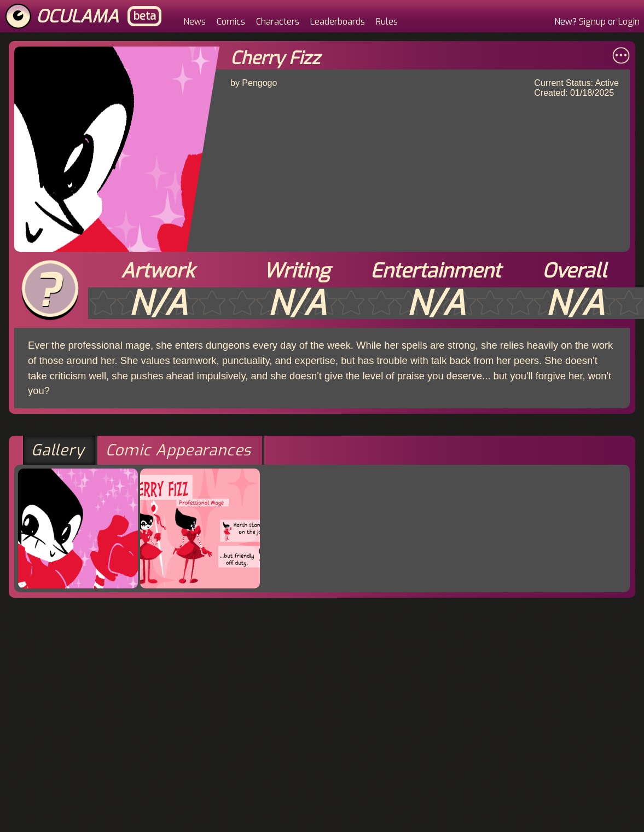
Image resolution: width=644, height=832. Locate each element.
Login (629, 22)
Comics (231, 22)
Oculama (77, 16)
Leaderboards (338, 22)
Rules (387, 22)
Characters (278, 22)
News (195, 22)
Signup (592, 22)
